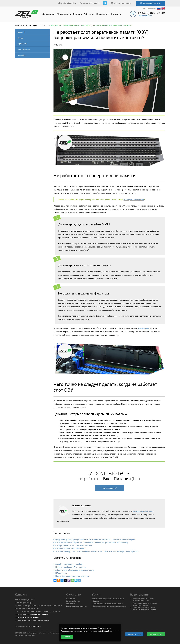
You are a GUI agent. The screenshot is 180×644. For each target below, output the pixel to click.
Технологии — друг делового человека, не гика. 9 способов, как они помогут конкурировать (97, 551)
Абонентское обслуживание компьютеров (74, 570)
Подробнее (107, 631)
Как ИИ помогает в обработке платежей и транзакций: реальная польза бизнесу (92, 542)
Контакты (116, 14)
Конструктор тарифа (122, 3)
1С (85, 14)
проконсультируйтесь (142, 511)
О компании (48, 14)
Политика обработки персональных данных (31, 614)
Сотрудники (71, 604)
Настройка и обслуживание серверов (72, 576)
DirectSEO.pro (35, 626)
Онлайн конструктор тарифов (69, 564)
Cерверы (78, 14)
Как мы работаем (73, 601)
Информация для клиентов (76, 606)
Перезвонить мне (145, 16)
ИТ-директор (61, 573)
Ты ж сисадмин (24, 49)
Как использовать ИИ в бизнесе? (70, 548)
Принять (67, 637)
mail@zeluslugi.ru (69, 3)
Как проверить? (109, 488)
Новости (21, 32)
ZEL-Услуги (20, 25)
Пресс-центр (103, 14)
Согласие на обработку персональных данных (32, 620)
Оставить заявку (156, 634)
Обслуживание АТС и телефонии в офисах (108, 604)
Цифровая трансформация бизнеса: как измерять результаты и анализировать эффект (95, 539)
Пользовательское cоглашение (27, 617)
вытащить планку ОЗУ (134, 200)
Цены (92, 14)
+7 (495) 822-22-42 (151, 13)
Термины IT (22, 44)
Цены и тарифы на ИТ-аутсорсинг (71, 567)
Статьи (45, 25)
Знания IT (21, 55)
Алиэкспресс (144, 328)
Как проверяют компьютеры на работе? (74, 545)
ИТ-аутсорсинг (64, 14)
